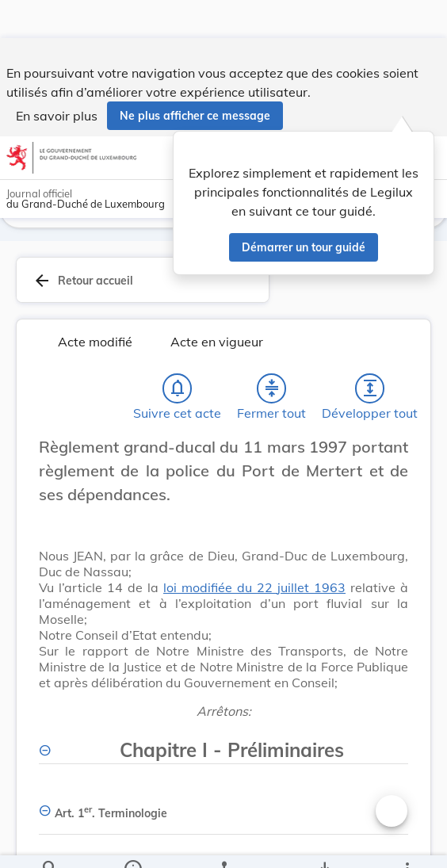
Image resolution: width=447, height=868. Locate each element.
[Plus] (407, 843)
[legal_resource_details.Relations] (223, 843)
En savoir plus (57, 78)
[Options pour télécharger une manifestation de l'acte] (324, 843)
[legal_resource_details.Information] (133, 843)
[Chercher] (50, 843)
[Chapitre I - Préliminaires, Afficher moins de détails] (223, 747)
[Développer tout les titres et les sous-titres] (370, 394)
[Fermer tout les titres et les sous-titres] (272, 394)
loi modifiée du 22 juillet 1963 (254, 593)
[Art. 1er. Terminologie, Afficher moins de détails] (223, 813)
